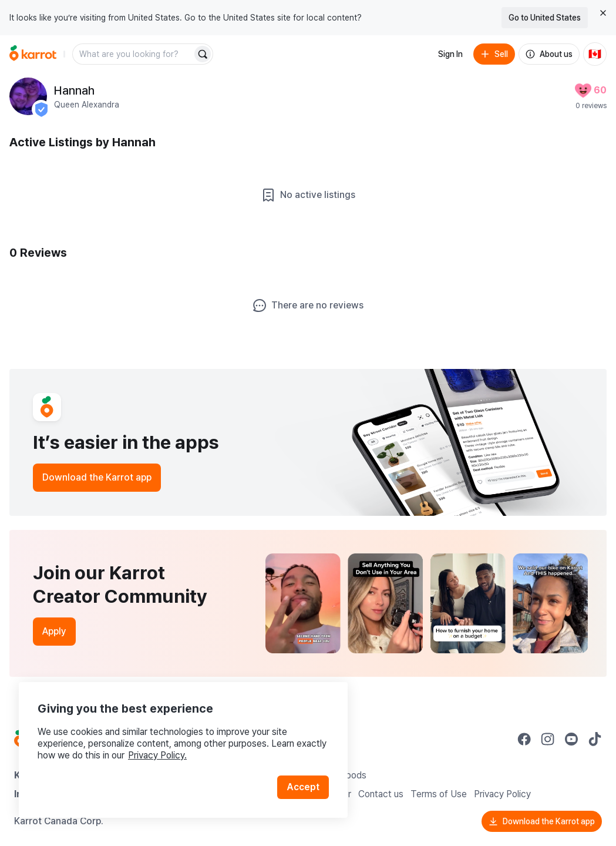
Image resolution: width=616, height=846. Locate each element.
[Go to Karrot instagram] (548, 739)
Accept (303, 787)
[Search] (203, 54)
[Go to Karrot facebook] (524, 739)
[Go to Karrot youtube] (571, 739)
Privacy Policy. (157, 755)
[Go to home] (33, 54)
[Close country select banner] (603, 13)
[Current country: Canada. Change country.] (595, 54)
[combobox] (133, 54)
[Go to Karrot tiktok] (595, 739)
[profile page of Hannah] (28, 96)
